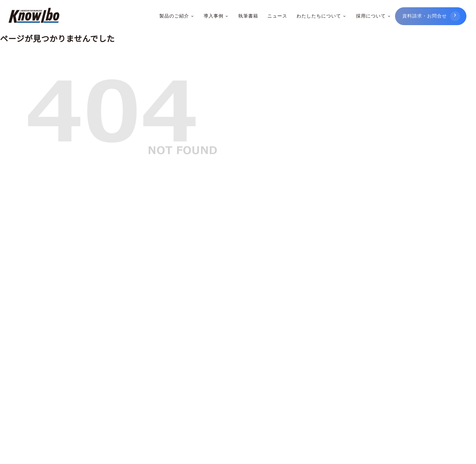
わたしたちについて (321, 16)
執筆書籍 (248, 16)
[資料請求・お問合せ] (431, 17)
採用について (373, 16)
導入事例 (216, 16)
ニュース (277, 16)
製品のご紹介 (177, 16)
